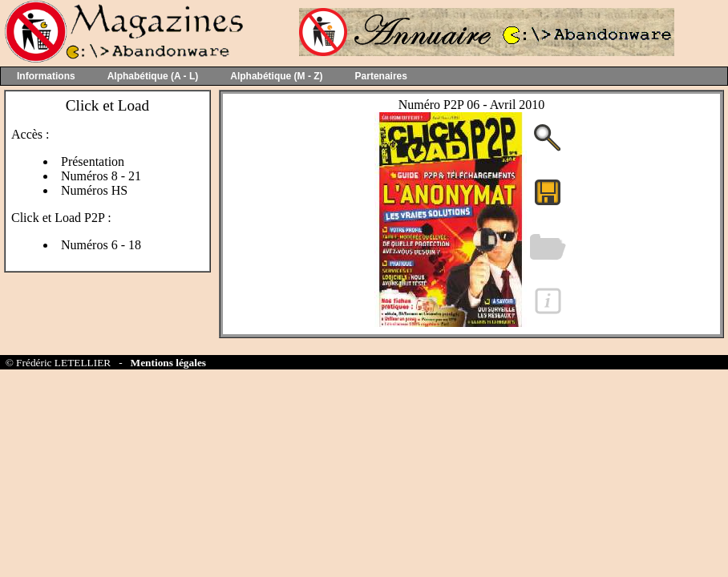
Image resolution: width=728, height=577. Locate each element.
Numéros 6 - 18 (101, 245)
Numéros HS (94, 190)
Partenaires (381, 76)
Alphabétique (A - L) (153, 76)
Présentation (93, 161)
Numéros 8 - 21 (101, 176)
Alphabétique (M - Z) (276, 76)
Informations (46, 76)
